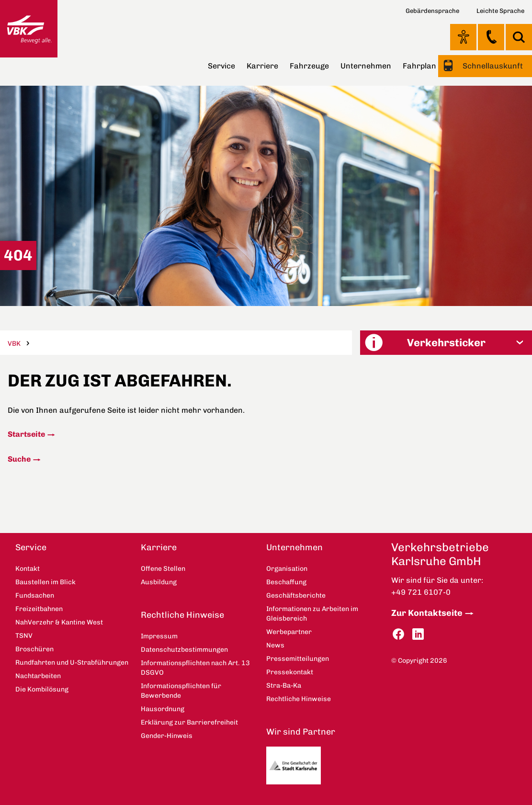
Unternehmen (366, 66)
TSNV (24, 636)
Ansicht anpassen (463, 37)
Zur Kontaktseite (427, 613)
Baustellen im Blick (45, 582)
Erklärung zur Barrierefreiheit (189, 722)
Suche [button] (519, 37)
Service (221, 66)
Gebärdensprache (432, 11)
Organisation (287, 569)
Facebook (398, 634)
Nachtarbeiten (38, 676)
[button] (446, 343)
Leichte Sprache (500, 11)
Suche (19, 459)
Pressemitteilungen (298, 659)
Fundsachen (35, 595)
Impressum (159, 636)
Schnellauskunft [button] (492, 66)
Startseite (26, 434)
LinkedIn (418, 634)
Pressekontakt (290, 672)
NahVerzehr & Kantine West (59, 622)
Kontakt (491, 37)
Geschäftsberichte (296, 595)
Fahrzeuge (309, 66)
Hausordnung (163, 709)
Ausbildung (159, 582)
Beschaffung (286, 582)
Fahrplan (419, 66)
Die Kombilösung (42, 689)
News (275, 645)
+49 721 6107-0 (421, 592)
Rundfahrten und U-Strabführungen (72, 663)
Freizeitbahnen (39, 609)
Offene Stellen (163, 569)
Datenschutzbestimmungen (184, 650)
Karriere (262, 66)
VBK (14, 344)
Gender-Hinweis (167, 736)
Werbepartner (289, 632)
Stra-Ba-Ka (284, 686)
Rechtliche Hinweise (182, 615)
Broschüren (34, 649)
